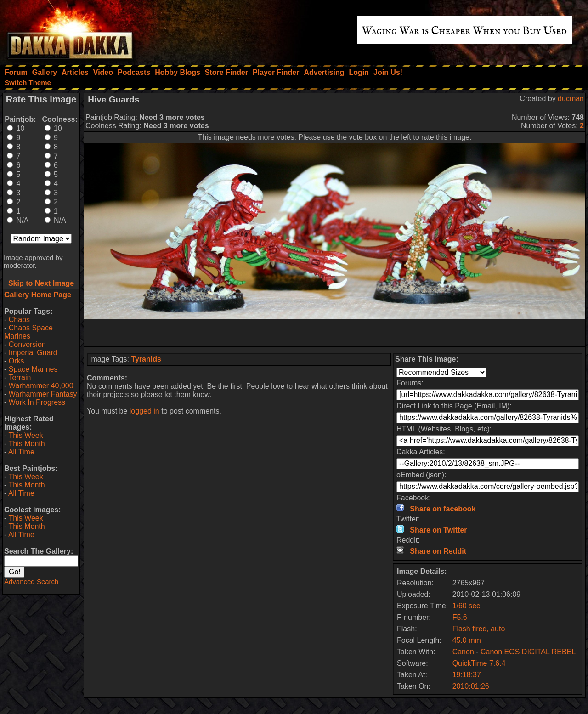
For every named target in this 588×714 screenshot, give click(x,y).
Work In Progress (37, 402)
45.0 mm (467, 640)
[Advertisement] (335, 333)
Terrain (20, 377)
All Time (21, 452)
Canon (463, 652)
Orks (17, 361)
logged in (144, 411)
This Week (25, 435)
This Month (26, 444)
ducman (571, 99)
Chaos (19, 320)
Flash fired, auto (479, 629)
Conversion (27, 344)
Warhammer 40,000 (41, 386)
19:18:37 (467, 675)
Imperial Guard (33, 353)
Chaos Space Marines (28, 332)
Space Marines (33, 369)
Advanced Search (31, 581)
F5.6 (460, 617)
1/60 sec (466, 606)
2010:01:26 (471, 686)
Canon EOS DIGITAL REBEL (528, 652)
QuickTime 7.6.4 (479, 663)
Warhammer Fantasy (43, 394)
